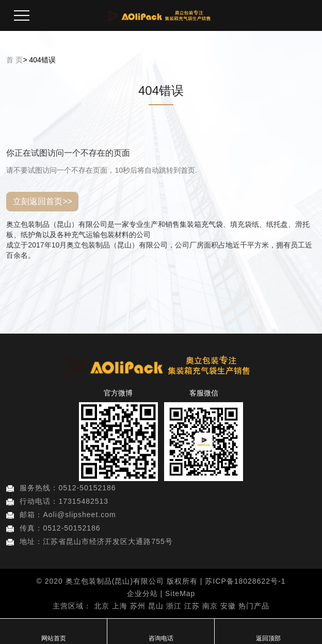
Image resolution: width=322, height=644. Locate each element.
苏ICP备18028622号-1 (245, 581)
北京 (102, 606)
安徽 (228, 606)
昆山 (156, 606)
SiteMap (180, 593)
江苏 (192, 606)
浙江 (174, 606)
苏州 (138, 606)
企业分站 (142, 593)
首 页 (14, 65)
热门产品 (254, 606)
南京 (210, 606)
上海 (120, 606)
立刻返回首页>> (43, 207)
